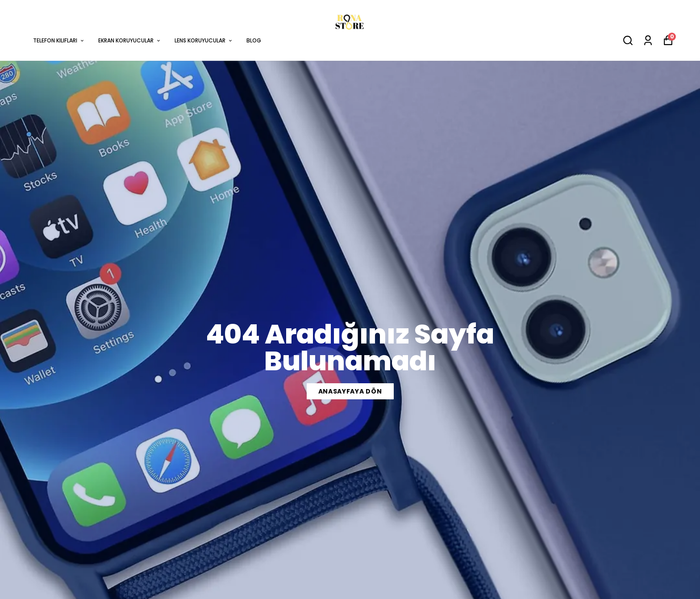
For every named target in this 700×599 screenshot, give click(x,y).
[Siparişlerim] (648, 40)
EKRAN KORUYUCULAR (130, 40)
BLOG (254, 40)
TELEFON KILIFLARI (59, 40)
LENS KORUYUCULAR (204, 40)
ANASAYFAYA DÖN (350, 391)
